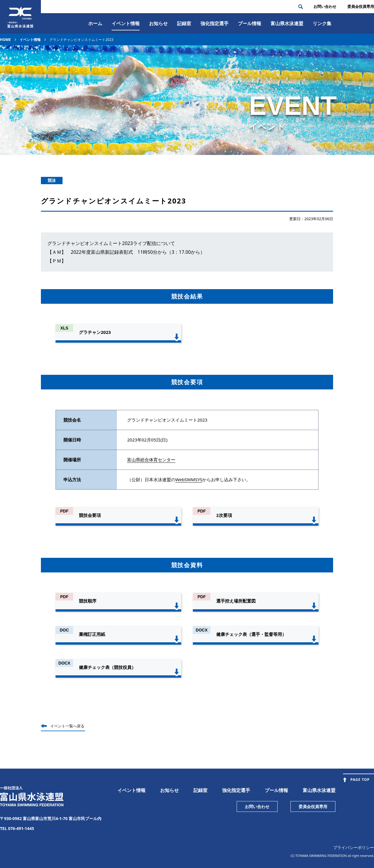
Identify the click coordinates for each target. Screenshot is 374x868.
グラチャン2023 (95, 332)
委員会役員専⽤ (361, 6)
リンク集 (322, 23)
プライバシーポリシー (354, 847)
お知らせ (158, 23)
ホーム (95, 23)
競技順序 (88, 601)
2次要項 (224, 515)
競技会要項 (90, 515)
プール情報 (250, 23)
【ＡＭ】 (57, 252)
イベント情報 (126, 23)
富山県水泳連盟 (319, 790)
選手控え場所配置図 (236, 601)
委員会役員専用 (313, 806)
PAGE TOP (360, 780)
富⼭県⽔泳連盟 (287, 23)
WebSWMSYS (189, 479)
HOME (5, 40)
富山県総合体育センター (151, 460)
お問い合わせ (325, 6)
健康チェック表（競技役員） (107, 667)
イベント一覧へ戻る (67, 726)
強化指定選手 (214, 23)
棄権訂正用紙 (92, 634)
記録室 (184, 23)
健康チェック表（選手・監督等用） (251, 634)
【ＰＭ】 (57, 261)
